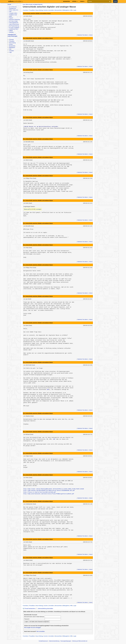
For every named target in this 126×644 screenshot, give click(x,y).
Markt (10, 16)
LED (48, 390)
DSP (10, 12)
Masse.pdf (27, 209)
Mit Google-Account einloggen (33, 627)
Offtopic (10, 31)
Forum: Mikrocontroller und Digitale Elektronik (33, 4)
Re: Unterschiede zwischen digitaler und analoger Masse (38, 38)
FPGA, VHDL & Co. (13, 10)
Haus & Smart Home (13, 24)
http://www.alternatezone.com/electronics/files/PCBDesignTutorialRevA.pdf (49, 494)
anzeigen (39, 209)
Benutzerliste (12, 46)
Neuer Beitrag (12, 43)
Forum (9, 4)
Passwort (27, 619)
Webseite (11, 32)
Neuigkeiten (66, 1)
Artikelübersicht (12, 35)
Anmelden (11, 51)
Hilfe (10, 49)
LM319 (71, 401)
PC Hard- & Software (14, 27)
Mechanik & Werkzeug (14, 20)
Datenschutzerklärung (54, 641)
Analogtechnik (12, 8)
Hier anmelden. (41, 631)
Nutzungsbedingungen (66, 641)
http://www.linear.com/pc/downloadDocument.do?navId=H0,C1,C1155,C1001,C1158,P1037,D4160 (54, 489)
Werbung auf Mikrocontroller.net (80, 641)
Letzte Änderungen (12, 36)
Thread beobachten (29, 608)
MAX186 (65, 459)
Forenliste (11, 40)
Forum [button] (82, 1)
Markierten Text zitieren (83, 35)
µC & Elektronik (12, 7)
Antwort (91, 35)
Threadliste (12, 41)
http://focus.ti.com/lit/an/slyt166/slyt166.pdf (40, 492)
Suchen (11, 44)
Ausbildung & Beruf (13, 29)
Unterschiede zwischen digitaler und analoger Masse (37, 13)
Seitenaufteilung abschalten (45, 608)
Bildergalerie (12, 48)
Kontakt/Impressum (43, 641)
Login (115, 1)
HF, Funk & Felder (13, 21)
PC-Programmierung (13, 26)
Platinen (10, 18)
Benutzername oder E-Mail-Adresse (34, 617)
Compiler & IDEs (12, 13)
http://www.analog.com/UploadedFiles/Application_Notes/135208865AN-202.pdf (49, 491)
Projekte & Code (12, 15)
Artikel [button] (75, 1)
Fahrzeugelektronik (13, 23)
